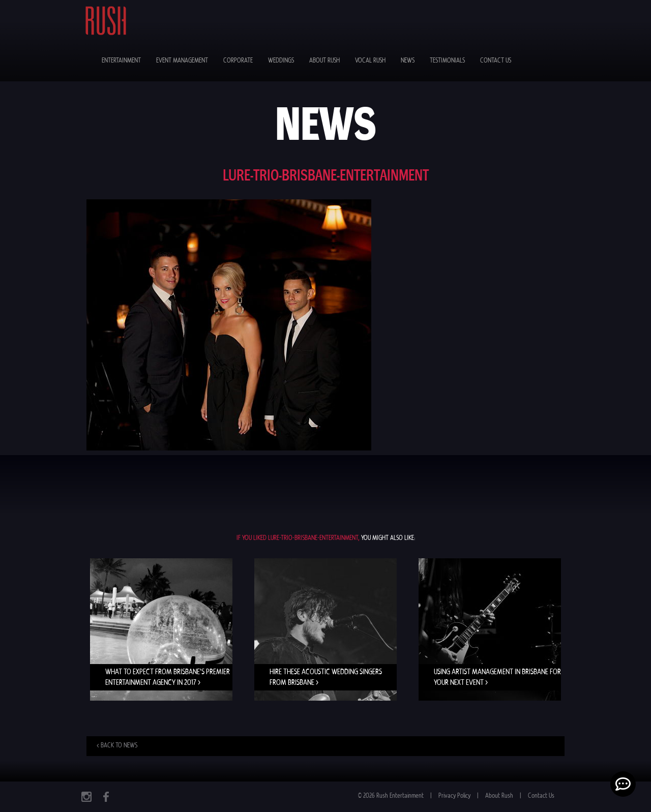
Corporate (238, 61)
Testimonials (447, 61)
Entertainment (121, 61)
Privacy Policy (454, 796)
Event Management (182, 61)
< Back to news (117, 746)
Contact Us (496, 61)
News (408, 61)
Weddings (281, 61)
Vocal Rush (370, 61)
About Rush (324, 61)
